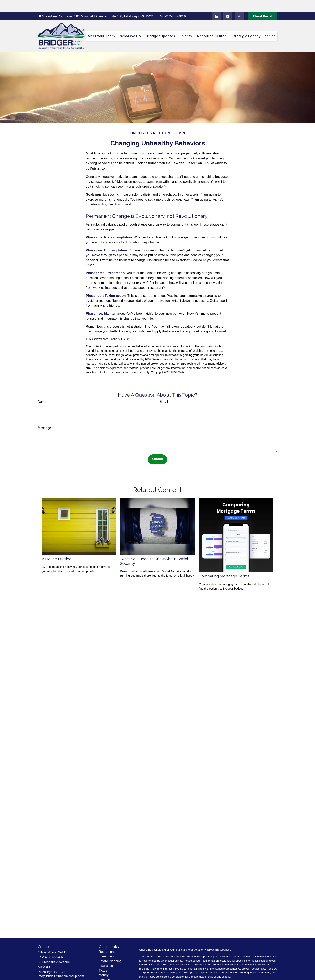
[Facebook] (239, 4)
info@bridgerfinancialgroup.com (61, 964)
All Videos (106, 977)
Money (104, 963)
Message (44, 416)
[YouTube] (228, 4)
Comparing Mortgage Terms (224, 564)
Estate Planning (110, 949)
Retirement (107, 939)
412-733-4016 (173, 4)
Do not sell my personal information (255, 975)
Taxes (103, 958)
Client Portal (263, 4)
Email (164, 389)
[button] (101, 24)
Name (42, 389)
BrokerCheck (223, 937)
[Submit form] (157, 447)
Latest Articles (109, 972)
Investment (107, 944)
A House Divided (57, 547)
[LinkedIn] (217, 4)
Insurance (106, 953)
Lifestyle (105, 968)
